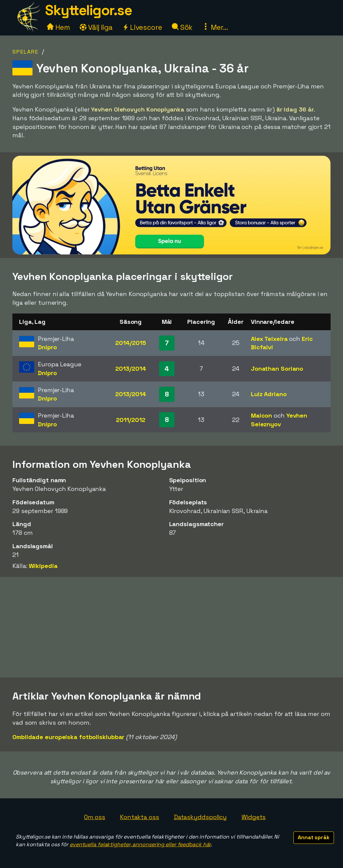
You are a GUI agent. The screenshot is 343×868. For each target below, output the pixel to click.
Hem (58, 27)
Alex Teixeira (269, 339)
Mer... (215, 27)
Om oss (95, 817)
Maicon (261, 415)
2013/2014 (130, 369)
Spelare (25, 52)
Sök (182, 27)
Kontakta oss (140, 817)
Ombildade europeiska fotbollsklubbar (68, 737)
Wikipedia (43, 566)
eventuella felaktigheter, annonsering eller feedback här (140, 844)
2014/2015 (130, 343)
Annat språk (314, 837)
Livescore (142, 27)
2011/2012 (130, 420)
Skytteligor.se (88, 10)
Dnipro (47, 347)
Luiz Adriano (269, 394)
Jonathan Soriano (277, 369)
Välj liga (96, 27)
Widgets (254, 817)
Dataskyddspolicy (200, 817)
